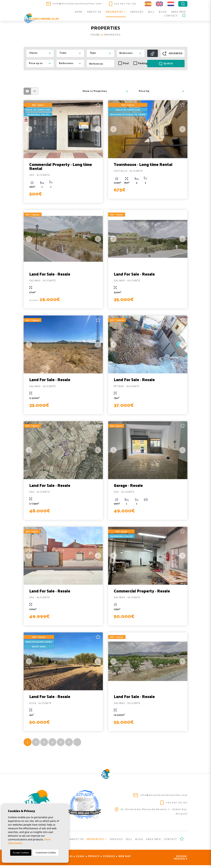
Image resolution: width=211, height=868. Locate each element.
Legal (80, 859)
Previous (29, 129)
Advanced (173, 53)
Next (98, 129)
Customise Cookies (46, 853)
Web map (125, 859)
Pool (124, 63)
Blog (163, 12)
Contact (171, 16)
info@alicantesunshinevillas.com (74, 3)
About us (94, 12)
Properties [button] (116, 12)
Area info (179, 12)
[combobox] (40, 53)
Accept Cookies (21, 853)
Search (166, 63)
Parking (139, 63)
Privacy (94, 859)
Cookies (109, 859)
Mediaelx (181, 861)
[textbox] (41, 53)
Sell (151, 12)
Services (137, 12)
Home (79, 12)
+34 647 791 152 (123, 3)
